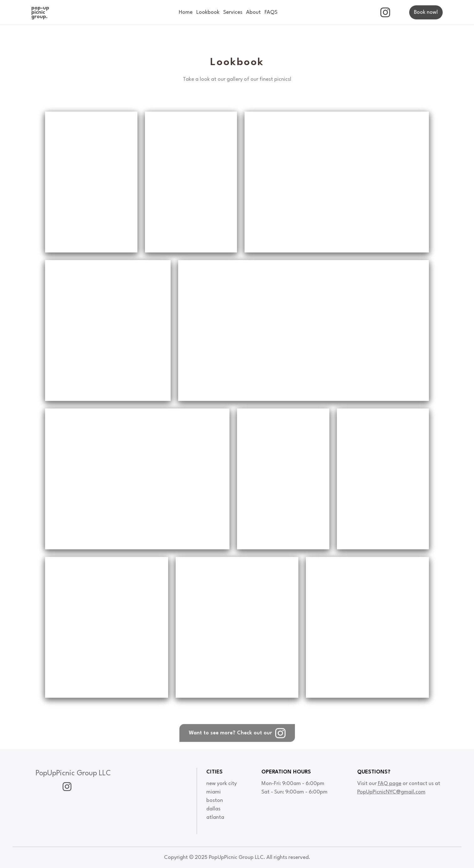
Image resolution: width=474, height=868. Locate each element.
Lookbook (208, 12)
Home (186, 12)
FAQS (271, 12)
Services (233, 12)
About (253, 12)
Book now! (426, 12)
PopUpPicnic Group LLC (73, 773)
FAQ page (390, 784)
